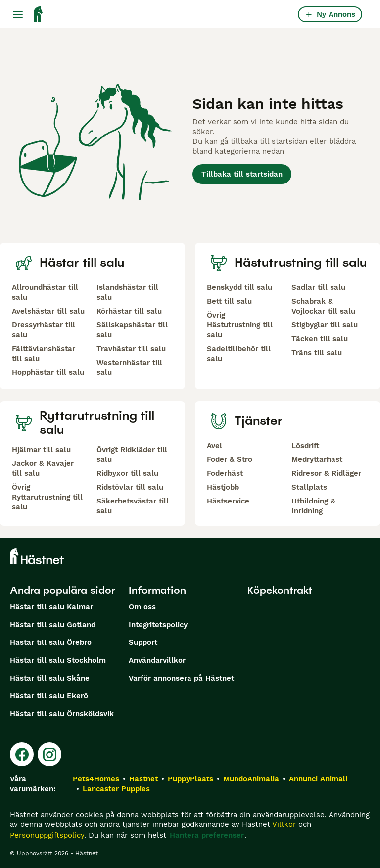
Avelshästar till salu (48, 311)
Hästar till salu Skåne (50, 678)
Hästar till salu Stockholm (58, 660)
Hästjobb (223, 487)
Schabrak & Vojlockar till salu (323, 306)
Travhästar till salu (131, 349)
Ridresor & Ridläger (326, 473)
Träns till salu (317, 353)
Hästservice (228, 501)
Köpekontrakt (280, 590)
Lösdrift (305, 446)
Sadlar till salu (318, 287)
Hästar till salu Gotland (53, 625)
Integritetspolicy (158, 625)
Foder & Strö (230, 459)
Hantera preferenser (207, 835)
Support (143, 642)
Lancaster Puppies (116, 789)
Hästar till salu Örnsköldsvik (62, 714)
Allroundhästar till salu (45, 292)
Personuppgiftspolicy (47, 835)
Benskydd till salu (239, 287)
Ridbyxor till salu (127, 473)
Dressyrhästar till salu (44, 330)
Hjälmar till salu (41, 450)
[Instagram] (49, 754)
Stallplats (309, 487)
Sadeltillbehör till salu (239, 354)
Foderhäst (225, 473)
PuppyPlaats (190, 779)
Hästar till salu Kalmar (51, 607)
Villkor (284, 824)
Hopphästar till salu (48, 372)
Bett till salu (229, 301)
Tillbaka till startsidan (242, 174)
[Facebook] (22, 754)
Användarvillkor (157, 660)
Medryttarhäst (317, 459)
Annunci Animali (318, 779)
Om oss (142, 607)
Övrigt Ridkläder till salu (132, 455)
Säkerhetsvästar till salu (133, 506)
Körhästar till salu (129, 311)
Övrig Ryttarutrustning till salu (47, 497)
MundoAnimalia (251, 779)
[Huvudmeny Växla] (18, 14)
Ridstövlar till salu (130, 487)
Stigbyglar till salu (325, 325)
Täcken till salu (320, 339)
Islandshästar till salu (127, 292)
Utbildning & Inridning (313, 506)
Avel (214, 446)
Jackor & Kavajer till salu (43, 468)
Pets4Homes (96, 779)
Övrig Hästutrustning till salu (240, 325)
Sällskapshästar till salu (132, 330)
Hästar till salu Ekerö (49, 696)
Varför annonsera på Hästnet (181, 678)
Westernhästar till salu (129, 367)
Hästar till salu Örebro (51, 642)
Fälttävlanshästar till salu (44, 354)
